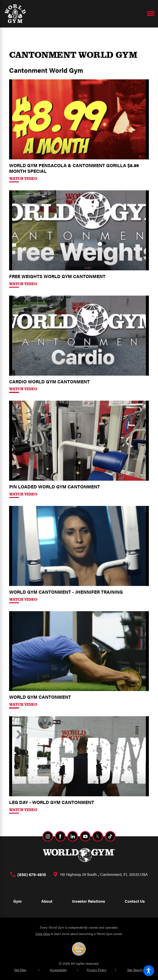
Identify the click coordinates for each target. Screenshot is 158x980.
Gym (17, 901)
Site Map (20, 970)
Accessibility (58, 970)
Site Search (135, 970)
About (47, 901)
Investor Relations (89, 901)
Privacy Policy (97, 970)
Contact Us (135, 901)
